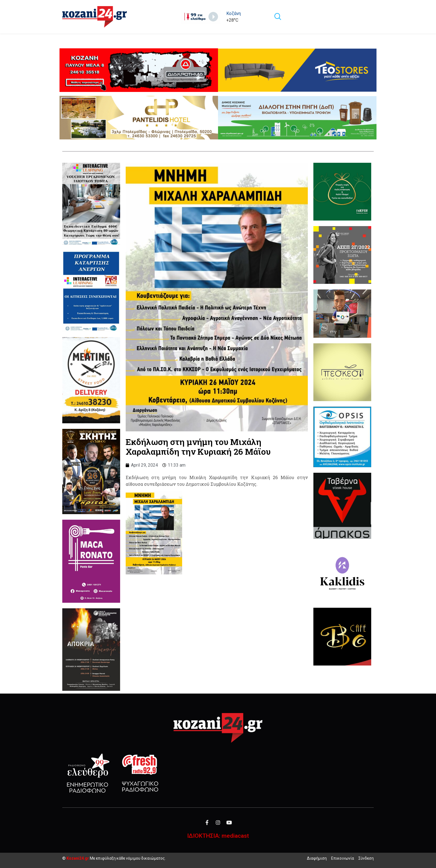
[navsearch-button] (278, 17)
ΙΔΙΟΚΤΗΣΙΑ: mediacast (218, 836)
